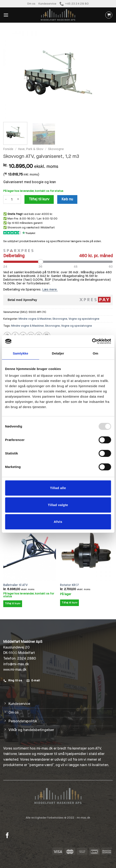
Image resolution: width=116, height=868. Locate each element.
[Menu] (6, 15)
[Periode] (58, 262)
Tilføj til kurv (39, 199)
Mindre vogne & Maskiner (35, 319)
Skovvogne (56, 149)
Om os (31, 4)
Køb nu (67, 199)
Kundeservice (47, 4)
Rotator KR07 (69, 585)
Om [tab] (96, 353)
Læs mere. (50, 290)
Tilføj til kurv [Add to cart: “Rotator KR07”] (69, 603)
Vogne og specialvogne (84, 319)
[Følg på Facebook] (7, 836)
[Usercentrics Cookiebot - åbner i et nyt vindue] (92, 341)
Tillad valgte (58, 505)
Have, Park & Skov (31, 149)
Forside (8, 149)
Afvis (58, 522)
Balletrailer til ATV (15, 585)
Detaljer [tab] (58, 353)
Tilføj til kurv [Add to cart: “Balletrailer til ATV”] (13, 604)
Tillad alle (58, 488)
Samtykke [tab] (20, 353)
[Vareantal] (12, 199)
